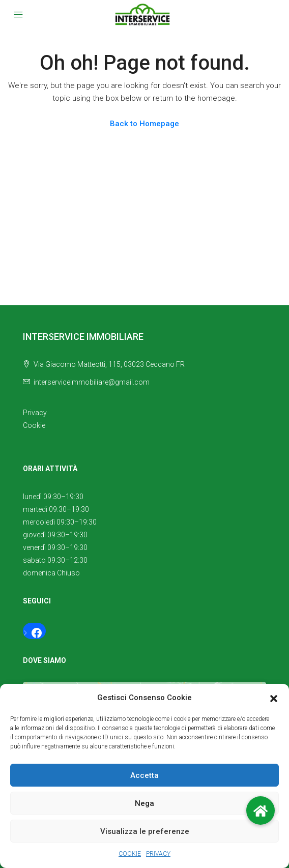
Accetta (144, 775)
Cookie (34, 425)
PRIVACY (158, 854)
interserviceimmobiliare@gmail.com (92, 382)
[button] (274, 698)
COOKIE (130, 854)
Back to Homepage (144, 124)
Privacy (35, 413)
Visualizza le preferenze (145, 831)
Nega (144, 803)
